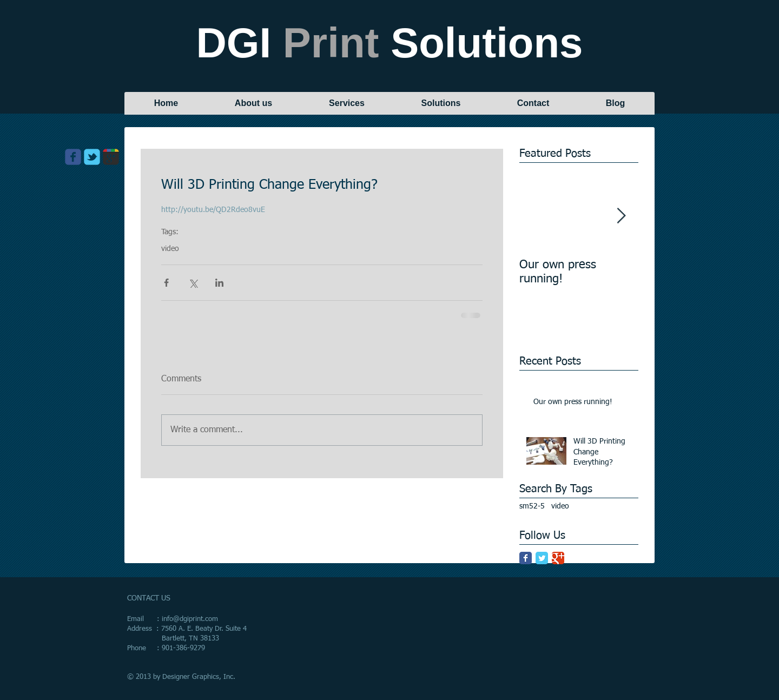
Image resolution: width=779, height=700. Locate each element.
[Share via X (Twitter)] (193, 283)
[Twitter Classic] (542, 558)
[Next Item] (621, 216)
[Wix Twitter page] (92, 157)
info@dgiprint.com (190, 619)
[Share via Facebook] (166, 283)
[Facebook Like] (97, 181)
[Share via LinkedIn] (219, 283)
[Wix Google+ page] (111, 157)
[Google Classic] (558, 558)
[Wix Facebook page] (73, 157)
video (170, 249)
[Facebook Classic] (526, 558)
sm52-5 (532, 506)
